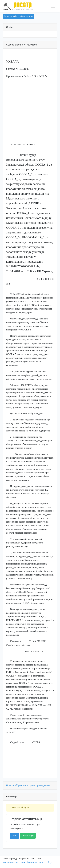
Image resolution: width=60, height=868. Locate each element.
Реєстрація (28, 836)
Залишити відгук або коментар (19, 16)
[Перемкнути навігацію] (53, 6)
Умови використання (14, 862)
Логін (14, 836)
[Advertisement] (30, 111)
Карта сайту (45, 862)
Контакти (32, 862)
